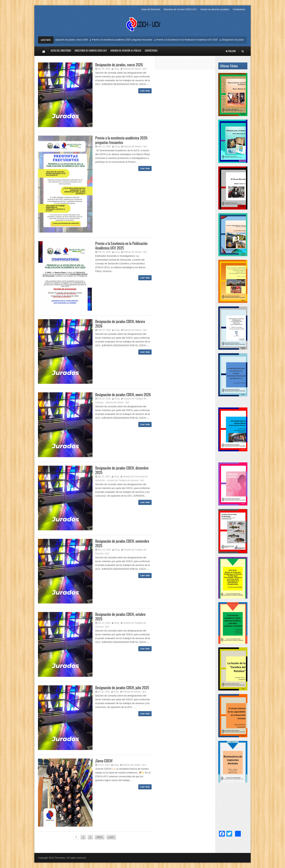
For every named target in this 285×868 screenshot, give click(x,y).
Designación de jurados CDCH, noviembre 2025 (122, 543)
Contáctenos (239, 9)
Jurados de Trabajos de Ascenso (123, 480)
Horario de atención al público (215, 9)
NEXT (100, 837)
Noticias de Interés (132, 69)
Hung (117, 69)
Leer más (145, 91)
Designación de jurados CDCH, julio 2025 (122, 688)
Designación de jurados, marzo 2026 (72, 40)
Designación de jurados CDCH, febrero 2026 (120, 324)
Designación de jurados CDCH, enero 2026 (123, 395)
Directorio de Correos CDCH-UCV (180, 9)
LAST (111, 837)
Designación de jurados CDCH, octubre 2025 (120, 616)
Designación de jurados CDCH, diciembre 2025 (122, 470)
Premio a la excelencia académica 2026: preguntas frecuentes (124, 40)
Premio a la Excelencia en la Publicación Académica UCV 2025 (189, 40)
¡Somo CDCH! (104, 761)
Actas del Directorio (151, 9)
